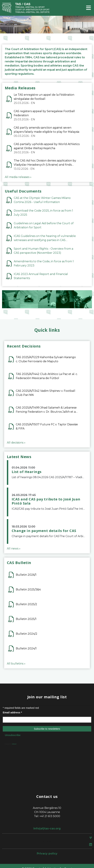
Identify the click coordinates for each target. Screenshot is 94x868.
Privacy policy (47, 854)
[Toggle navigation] (89, 8)
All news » (14, 549)
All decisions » (16, 443)
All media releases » (18, 177)
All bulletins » (16, 664)
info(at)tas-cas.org (47, 828)
